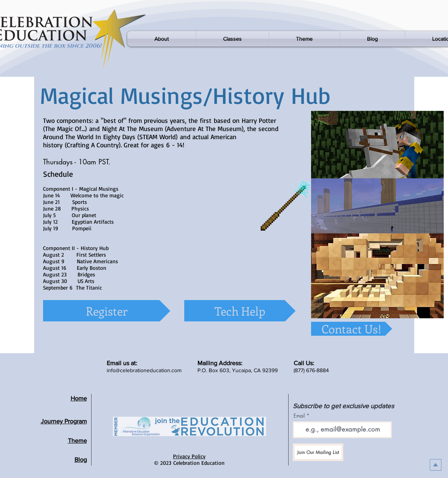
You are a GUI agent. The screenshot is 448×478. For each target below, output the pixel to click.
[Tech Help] (240, 311)
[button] (162, 39)
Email (299, 416)
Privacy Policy (189, 456)
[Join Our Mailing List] (318, 452)
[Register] (107, 311)
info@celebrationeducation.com (144, 370)
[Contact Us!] (352, 329)
